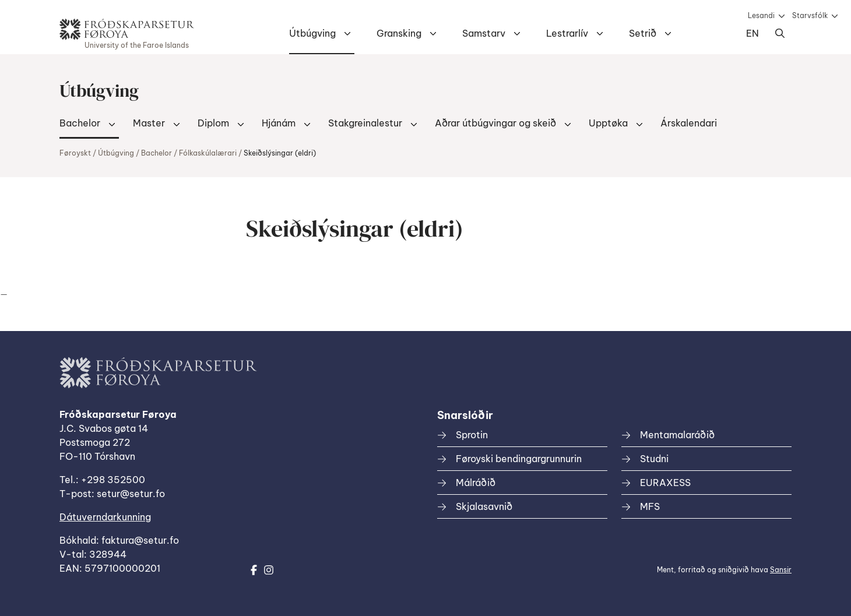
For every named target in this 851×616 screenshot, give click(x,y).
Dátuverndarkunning (105, 517)
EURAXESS (665, 483)
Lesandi (761, 15)
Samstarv (484, 33)
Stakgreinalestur (365, 123)
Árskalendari (689, 123)
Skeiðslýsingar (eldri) (280, 153)
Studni (654, 459)
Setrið (643, 33)
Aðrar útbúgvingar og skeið (495, 123)
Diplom (213, 123)
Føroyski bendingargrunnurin (519, 459)
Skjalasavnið (484, 506)
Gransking (399, 33)
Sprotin (472, 435)
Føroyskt (75, 153)
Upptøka (608, 123)
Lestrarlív (567, 33)
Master (149, 123)
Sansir (781, 570)
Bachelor (80, 123)
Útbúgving (312, 33)
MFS (650, 506)
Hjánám (279, 123)
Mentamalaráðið (677, 435)
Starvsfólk (810, 15)
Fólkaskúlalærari (208, 153)
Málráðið (476, 483)
